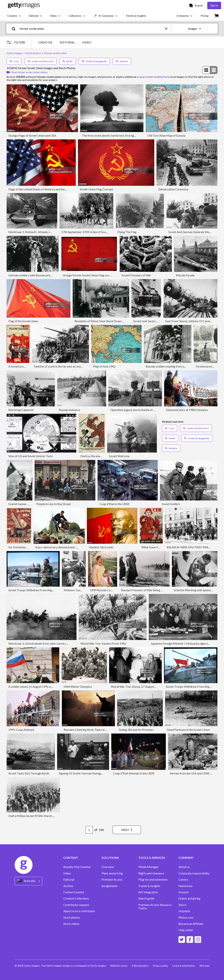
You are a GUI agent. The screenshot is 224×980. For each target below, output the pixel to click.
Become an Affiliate (191, 924)
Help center (186, 930)
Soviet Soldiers (171, 504)
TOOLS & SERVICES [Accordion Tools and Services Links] (152, 858)
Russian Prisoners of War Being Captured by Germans (155, 590)
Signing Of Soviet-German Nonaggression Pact (88, 773)
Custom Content (74, 892)
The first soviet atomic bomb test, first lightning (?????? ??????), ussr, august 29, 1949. (135, 135)
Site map (204, 966)
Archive (68, 886)
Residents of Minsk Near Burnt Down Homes (103, 321)
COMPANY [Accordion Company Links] (186, 858)
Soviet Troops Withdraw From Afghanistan (35, 590)
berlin (68, 61)
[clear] (168, 29)
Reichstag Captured (21, 410)
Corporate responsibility (194, 873)
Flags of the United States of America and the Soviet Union (45, 189)
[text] (92, 29)
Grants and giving (189, 898)
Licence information (184, 966)
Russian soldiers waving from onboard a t (171, 366)
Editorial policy (140, 966)
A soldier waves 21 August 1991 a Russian (34, 686)
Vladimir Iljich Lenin (101, 547)
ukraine (122, 61)
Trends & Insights (149, 886)
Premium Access (112, 880)
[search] (15, 29)
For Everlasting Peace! (22, 547)
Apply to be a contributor (79, 911)
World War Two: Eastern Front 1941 (103, 643)
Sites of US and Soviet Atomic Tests (31, 456)
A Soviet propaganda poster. (26, 366)
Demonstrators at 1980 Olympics (187, 410)
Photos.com (186, 917)
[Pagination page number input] (89, 830)
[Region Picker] (28, 881)
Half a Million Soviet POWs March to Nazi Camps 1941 (43, 816)
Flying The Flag (127, 232)
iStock (182, 905)
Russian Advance (69, 410)
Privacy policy (160, 966)
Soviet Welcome (119, 456)
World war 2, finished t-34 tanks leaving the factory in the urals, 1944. (52, 232)
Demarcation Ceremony (173, 189)
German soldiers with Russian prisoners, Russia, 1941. (42, 275)
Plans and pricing (112, 873)
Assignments (110, 886)
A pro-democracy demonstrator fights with (62, 547)
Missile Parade (185, 275)
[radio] (206, 70)
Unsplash (184, 911)
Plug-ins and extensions (153, 880)
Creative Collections (76, 898)
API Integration (148, 892)
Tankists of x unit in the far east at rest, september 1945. (68, 366)
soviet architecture (41, 61)
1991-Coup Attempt (21, 730)
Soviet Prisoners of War (136, 275)
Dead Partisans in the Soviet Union (188, 730)
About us (184, 867)
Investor (184, 892)
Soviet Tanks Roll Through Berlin (29, 773)
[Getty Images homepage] (24, 5)
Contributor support (76, 905)
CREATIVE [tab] (45, 42)
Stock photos (72, 917)
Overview (108, 867)
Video (67, 873)
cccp (14, 61)
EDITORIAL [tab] (67, 42)
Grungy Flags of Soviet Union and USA (32, 135)
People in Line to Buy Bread (54, 504)
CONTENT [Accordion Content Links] (71, 858)
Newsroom (185, 886)
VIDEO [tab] (87, 42)
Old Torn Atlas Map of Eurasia (166, 135)
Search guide (146, 898)
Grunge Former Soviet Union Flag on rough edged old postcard (102, 275)
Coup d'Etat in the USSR (114, 504)
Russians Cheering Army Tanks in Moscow (90, 730)
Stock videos (71, 924)
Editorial (69, 880)
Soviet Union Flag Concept (96, 189)
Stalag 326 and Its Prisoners (136, 730)
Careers (183, 880)
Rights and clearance (151, 873)
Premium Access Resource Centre (155, 906)
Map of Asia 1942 (104, 366)
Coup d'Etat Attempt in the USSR (134, 773)
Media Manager (149, 867)
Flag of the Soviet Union (23, 321)
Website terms (119, 966)
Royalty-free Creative (77, 867)
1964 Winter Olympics (78, 686)
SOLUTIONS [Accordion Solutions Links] (110, 858)
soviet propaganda (94, 61)
